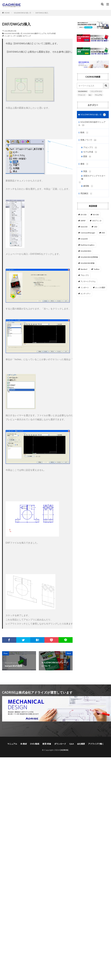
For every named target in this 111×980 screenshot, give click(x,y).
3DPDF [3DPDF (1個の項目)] (83, 221)
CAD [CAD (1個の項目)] (95, 227)
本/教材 (24, 744)
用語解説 (86, 194)
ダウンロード (60, 744)
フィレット (82, 95)
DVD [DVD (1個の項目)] (103, 233)
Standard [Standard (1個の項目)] (84, 269)
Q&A (72, 744)
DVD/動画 (35, 744)
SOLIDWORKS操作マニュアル (35, 33)
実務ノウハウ (88, 140)
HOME (7, 13)
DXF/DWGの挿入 (42, 13)
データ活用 (18, 36)
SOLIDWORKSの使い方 (23, 13)
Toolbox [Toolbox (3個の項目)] (96, 269)
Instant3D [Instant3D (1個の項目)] (84, 239)
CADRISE (64, 750)
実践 (87, 171)
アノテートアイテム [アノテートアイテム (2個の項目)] (88, 281)
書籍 (85, 164)
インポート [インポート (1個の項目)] (85, 287)
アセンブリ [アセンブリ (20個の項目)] (85, 275)
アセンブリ (90, 147)
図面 (87, 157)
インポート (8, 36)
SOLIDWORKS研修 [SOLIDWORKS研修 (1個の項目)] (87, 263)
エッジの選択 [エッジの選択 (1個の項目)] (100, 287)
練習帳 (88, 186)
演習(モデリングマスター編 (93, 177)
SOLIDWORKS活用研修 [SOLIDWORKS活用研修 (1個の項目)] (89, 257)
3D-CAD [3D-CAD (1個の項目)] (96, 215)
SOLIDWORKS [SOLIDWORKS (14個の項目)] (86, 251)
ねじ (90, 95)
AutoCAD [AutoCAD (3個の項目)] (84, 227)
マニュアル (99, 95)
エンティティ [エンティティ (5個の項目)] (85, 294)
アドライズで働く (96, 744)
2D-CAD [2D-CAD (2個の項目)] (83, 215)
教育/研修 (47, 744)
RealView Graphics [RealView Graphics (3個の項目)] (87, 245)
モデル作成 (51, 33)
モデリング (27, 36)
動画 (85, 133)
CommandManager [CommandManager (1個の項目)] (88, 233)
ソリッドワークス (96, 91)
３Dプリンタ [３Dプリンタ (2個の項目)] (97, 221)
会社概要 (81, 744)
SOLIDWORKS (83, 91)
